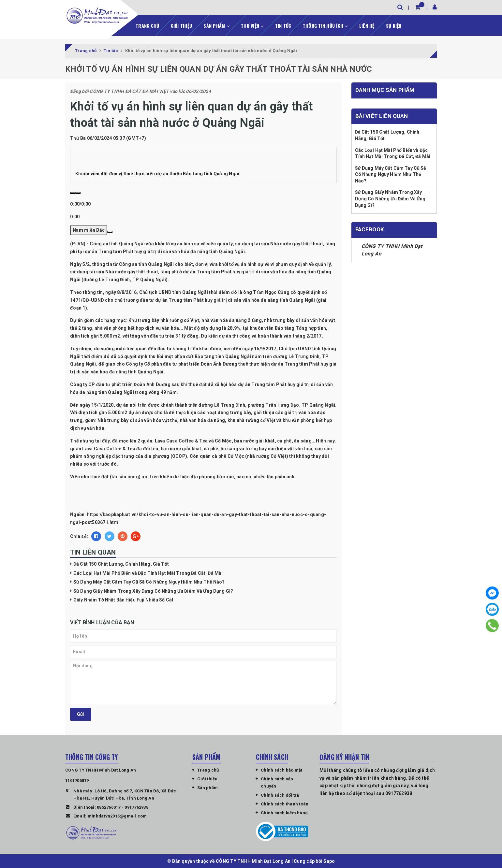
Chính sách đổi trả (280, 795)
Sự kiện (394, 25)
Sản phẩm (216, 25)
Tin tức (283, 25)
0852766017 (109, 807)
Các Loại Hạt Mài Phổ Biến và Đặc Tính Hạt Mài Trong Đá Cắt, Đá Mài (148, 572)
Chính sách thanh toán (285, 804)
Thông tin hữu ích (325, 25)
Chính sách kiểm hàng (284, 812)
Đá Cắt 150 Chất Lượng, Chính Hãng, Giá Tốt (121, 564)
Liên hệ (367, 25)
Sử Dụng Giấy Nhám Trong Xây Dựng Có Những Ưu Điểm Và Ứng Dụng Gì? (153, 590)
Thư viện (252, 25)
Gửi (81, 714)
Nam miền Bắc (89, 230)
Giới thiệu (182, 25)
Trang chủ (147, 25)
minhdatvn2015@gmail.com (117, 815)
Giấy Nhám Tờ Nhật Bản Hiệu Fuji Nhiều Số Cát (123, 600)
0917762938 (136, 807)
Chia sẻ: (79, 536)
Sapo (329, 861)
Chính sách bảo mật (282, 769)
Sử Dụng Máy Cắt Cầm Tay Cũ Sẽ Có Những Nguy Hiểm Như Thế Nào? (149, 582)
